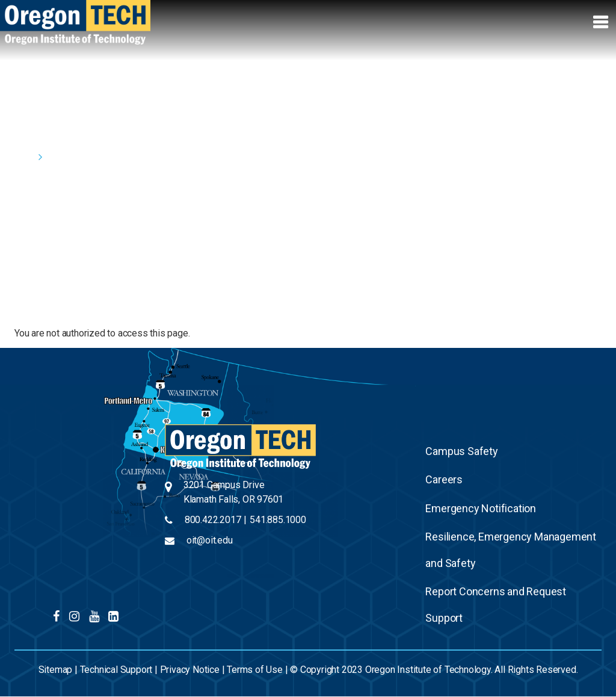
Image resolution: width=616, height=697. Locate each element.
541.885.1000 (278, 520)
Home (23, 157)
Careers (444, 479)
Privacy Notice (190, 670)
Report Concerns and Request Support (496, 605)
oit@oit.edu (210, 540)
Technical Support (116, 670)
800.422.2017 (213, 520)
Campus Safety (461, 451)
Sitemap (56, 670)
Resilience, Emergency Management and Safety (511, 550)
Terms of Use (255, 670)
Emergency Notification (481, 508)
